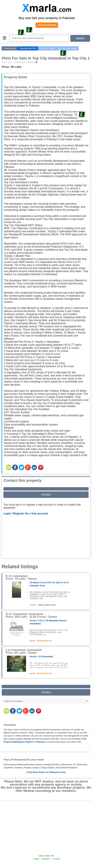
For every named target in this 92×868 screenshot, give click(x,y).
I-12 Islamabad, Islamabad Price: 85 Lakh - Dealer (24, 651)
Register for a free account (31, 513)
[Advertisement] (46, 537)
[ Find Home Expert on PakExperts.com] (46, 772)
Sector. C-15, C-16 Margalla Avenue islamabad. (48, 622)
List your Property (47, 25)
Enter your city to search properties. (28, 38)
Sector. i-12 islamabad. (42, 656)
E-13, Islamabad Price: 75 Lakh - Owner (21, 577)
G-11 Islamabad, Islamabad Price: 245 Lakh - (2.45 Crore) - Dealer (31, 615)
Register (46, 859)
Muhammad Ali (44, 641)
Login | (8, 513)
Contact (46, 495)
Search (80, 38)
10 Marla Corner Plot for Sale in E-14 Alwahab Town (49, 584)
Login (36, 859)
